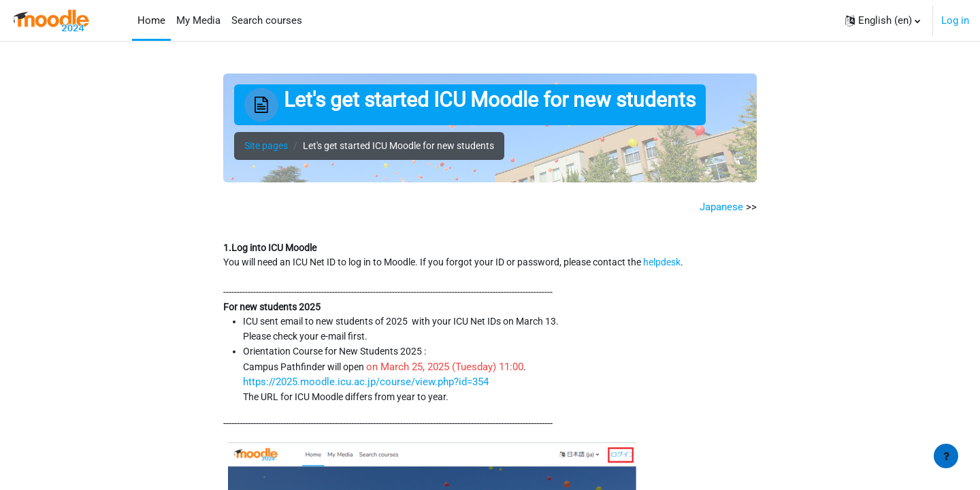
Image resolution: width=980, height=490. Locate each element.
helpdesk (705, 264)
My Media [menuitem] (198, 20)
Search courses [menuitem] (267, 20)
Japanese (721, 207)
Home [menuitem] (151, 20)
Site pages (268, 146)
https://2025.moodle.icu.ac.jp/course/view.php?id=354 (366, 387)
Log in (955, 20)
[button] (883, 20)
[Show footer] (946, 456)
